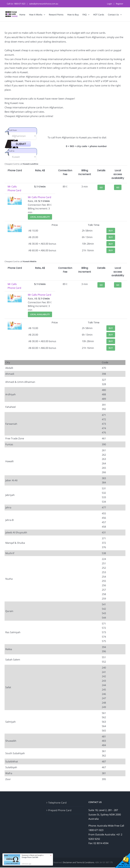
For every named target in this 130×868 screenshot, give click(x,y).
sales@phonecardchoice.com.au (44, 4)
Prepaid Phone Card (60, 810)
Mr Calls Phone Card (40, 197)
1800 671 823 (19, 4)
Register (119, 4)
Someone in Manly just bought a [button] (32, 856)
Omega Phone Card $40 (30, 857)
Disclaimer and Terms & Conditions (78, 862)
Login (110, 4)
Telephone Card (57, 803)
